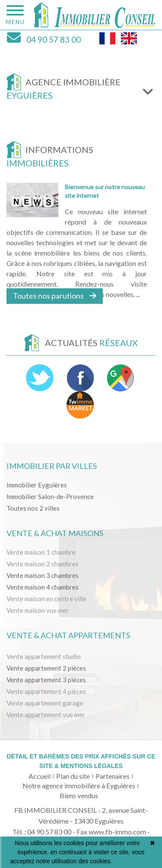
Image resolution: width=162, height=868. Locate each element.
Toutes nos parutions (55, 296)
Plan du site (73, 776)
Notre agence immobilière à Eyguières (79, 785)
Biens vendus (79, 795)
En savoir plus (133, 861)
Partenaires (113, 776)
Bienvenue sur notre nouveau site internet (105, 191)
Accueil (40, 776)
